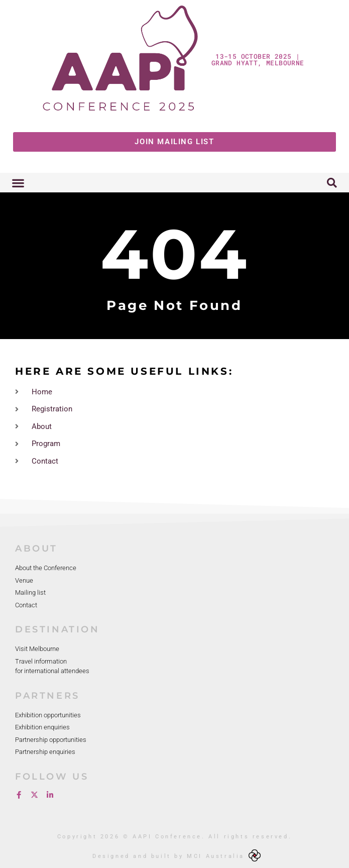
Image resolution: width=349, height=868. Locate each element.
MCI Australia (216, 856)
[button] (18, 183)
